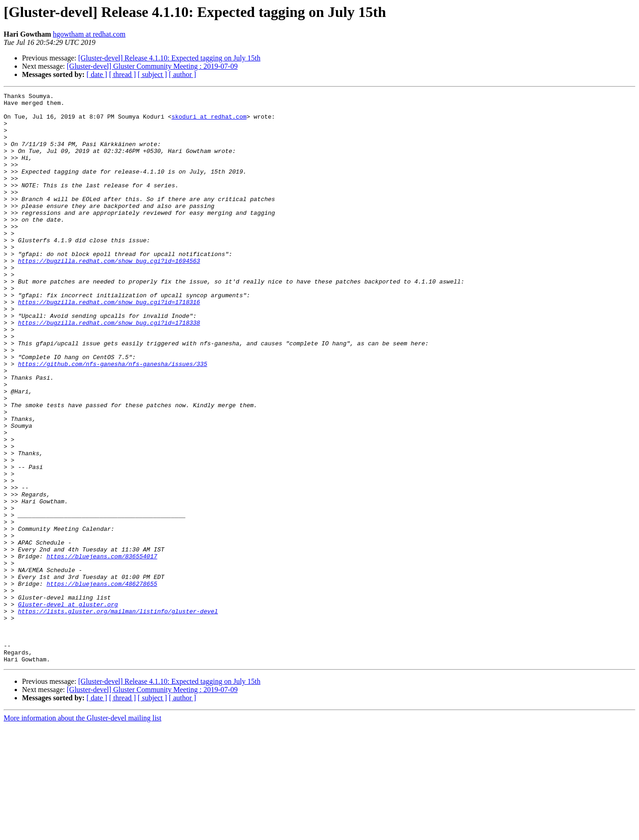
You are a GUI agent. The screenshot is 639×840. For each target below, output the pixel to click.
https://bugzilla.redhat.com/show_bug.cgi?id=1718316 (109, 344)
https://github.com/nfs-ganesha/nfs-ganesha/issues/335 (112, 419)
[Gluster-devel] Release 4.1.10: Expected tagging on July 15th (169, 58)
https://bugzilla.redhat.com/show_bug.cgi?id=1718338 (109, 369)
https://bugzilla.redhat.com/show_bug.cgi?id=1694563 (109, 295)
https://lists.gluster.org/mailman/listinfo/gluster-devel (118, 715)
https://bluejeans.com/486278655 (102, 682)
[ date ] (97, 74)
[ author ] (183, 74)
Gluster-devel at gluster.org (68, 707)
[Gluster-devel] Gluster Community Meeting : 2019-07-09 (152, 66)
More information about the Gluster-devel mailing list (83, 832)
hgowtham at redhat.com (89, 34)
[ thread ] (122, 74)
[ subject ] (152, 74)
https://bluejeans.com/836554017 (102, 649)
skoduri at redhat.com (209, 122)
